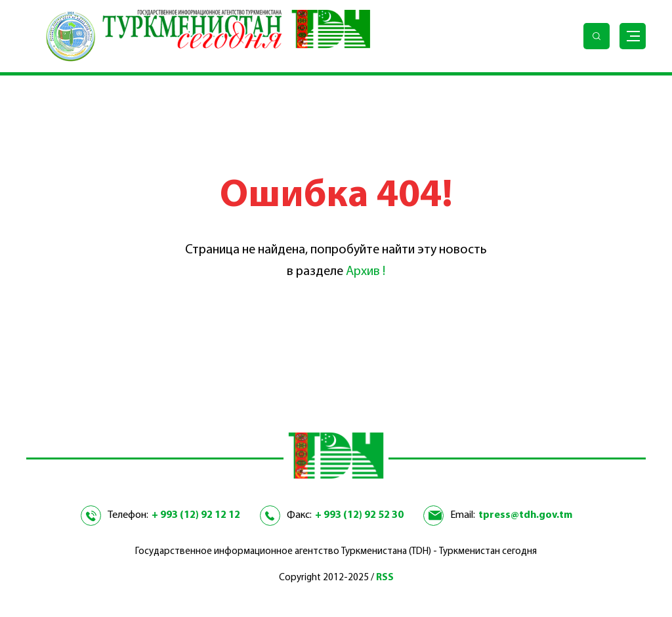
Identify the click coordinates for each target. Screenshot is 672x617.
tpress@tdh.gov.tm (525, 515)
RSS (385, 578)
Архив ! (366, 272)
